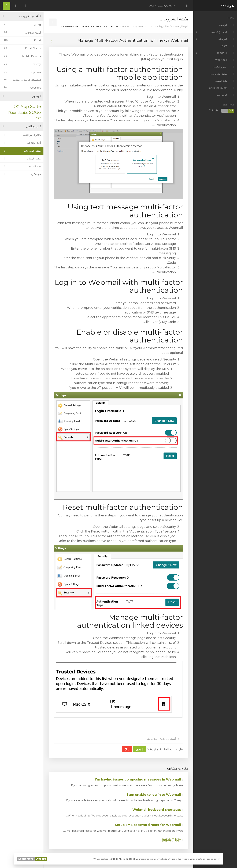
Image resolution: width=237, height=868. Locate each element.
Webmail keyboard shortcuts (158, 810)
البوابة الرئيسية (182, 26)
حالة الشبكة (22, 166)
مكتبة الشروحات (164, 26)
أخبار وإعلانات (22, 143)
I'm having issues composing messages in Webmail (139, 779)
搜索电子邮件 (172, 840)
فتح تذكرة (22, 174)
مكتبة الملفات (22, 159)
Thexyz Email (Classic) (133, 26)
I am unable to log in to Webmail (155, 795)
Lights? (222, 111)
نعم (140, 749)
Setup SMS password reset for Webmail (149, 825)
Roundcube (18, 113)
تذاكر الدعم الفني (22, 135)
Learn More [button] (26, 859)
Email (151, 26)
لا (127, 749)
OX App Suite (27, 106)
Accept (41, 859)
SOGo (35, 112)
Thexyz (37, 117)
